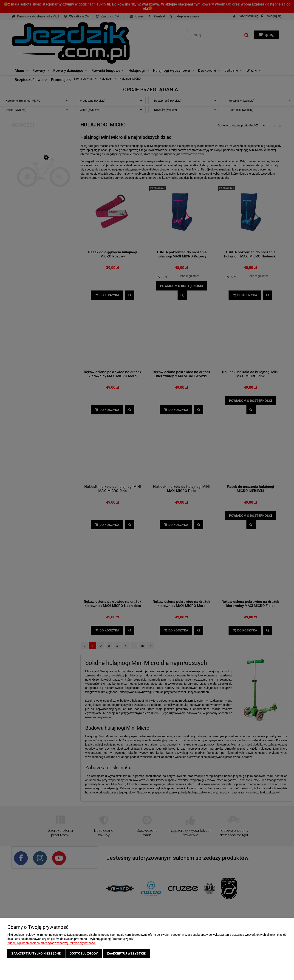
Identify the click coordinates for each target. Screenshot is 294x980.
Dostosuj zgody (84, 953)
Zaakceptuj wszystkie (126, 953)
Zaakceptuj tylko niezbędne (36, 953)
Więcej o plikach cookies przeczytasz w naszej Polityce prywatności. (52, 943)
